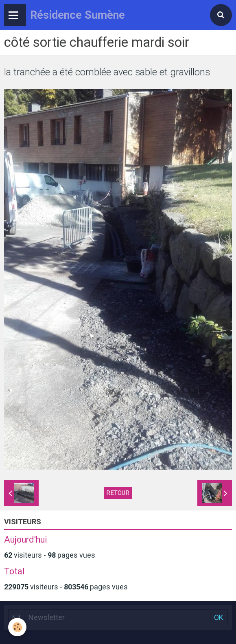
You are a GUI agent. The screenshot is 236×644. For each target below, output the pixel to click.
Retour (118, 493)
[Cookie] (17, 627)
